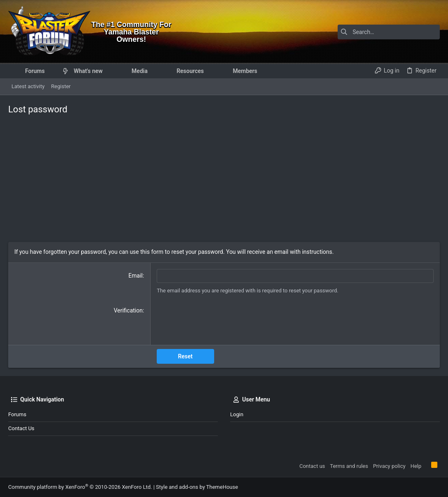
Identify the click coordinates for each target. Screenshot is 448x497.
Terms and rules (349, 466)
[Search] (389, 32)
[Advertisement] (224, 180)
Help (416, 466)
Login (237, 414)
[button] (51, 71)
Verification (128, 310)
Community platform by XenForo (80, 487)
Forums (17, 414)
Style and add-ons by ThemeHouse (197, 487)
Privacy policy (389, 466)
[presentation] (219, 323)
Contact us (21, 428)
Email (136, 276)
